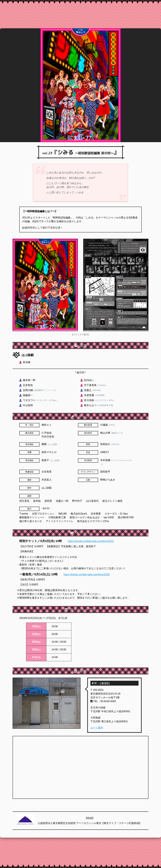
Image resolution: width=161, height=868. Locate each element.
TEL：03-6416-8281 (103, 701)
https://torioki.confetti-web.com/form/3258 (87, 574)
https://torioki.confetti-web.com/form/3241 (91, 541)
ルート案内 (97, 728)
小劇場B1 (105, 683)
